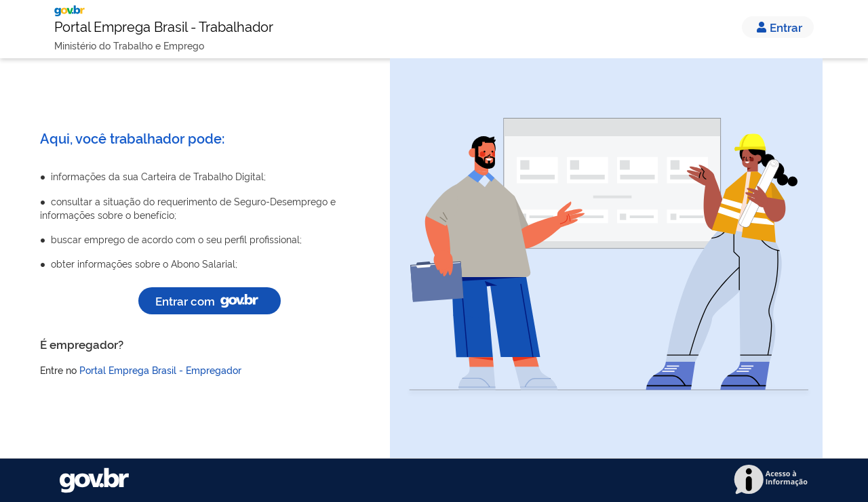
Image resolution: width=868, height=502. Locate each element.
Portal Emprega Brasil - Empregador (160, 370)
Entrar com (210, 300)
